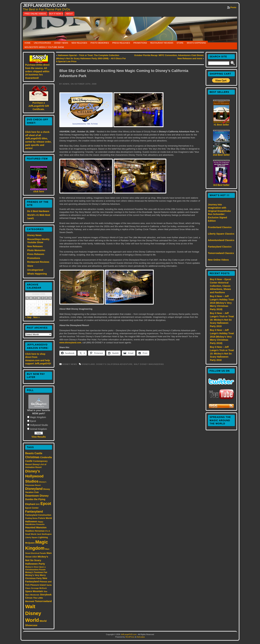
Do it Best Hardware (38, 211)
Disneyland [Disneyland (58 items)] (34, 489)
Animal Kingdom (38, 429)
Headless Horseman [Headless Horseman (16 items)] (35, 531)
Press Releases (121, 43)
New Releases (79, 43)
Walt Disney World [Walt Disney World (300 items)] (33, 613)
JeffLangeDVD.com (45, 5)
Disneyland (88, 364)
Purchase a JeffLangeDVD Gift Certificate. (39, 106)
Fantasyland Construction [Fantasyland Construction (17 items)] (38, 515)
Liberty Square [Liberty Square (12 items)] (31, 537)
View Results (39, 437)
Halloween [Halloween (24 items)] (31, 521)
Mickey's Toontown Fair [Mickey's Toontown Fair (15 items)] (36, 572)
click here (39, 191)
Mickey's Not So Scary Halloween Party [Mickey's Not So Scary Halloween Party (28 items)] (37, 560)
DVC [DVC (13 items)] (38, 504)
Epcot (33, 421)
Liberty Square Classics (221, 234)
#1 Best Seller (221, 125)
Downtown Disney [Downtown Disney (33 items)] (37, 496)
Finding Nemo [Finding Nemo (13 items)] (31, 518)
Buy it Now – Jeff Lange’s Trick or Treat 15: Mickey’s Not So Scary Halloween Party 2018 (222, 353)
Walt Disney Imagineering (149, 364)
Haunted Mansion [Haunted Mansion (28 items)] (36, 527)
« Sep (28, 317)
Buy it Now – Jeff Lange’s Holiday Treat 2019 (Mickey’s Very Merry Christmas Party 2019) (222, 303)
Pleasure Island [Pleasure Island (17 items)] (38, 585)
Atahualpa (141, 637)
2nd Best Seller (221, 155)
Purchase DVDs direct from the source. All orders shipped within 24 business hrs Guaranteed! (37, 71)
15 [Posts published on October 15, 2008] (39, 308)
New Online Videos (218, 260)
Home (28, 43)
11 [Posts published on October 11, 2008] (50, 305)
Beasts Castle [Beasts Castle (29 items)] (34, 453)
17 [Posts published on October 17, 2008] (46, 308)
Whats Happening (196, 43)
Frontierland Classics (220, 227)
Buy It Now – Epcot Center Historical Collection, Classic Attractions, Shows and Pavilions (220, 286)
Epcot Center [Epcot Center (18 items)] (32, 508)
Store (180, 43)
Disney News (61, 43)
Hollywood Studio (39, 425)
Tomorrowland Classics (221, 253)
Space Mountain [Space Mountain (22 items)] (34, 591)
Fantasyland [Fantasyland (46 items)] (34, 511)
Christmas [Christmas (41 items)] (32, 457)
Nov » (36, 317)
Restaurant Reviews (162, 43)
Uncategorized (42, 43)
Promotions (140, 43)
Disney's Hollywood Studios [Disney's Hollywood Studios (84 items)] (34, 476)
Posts (233, 7)
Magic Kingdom (38, 417)
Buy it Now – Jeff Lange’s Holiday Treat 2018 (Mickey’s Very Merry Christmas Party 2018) (222, 337)
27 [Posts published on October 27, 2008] (31, 314)
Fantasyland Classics (220, 247)
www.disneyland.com (70, 343)
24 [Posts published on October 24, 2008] (46, 311)
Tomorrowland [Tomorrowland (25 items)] (43, 601)
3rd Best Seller (221, 185)
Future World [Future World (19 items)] (45, 518)
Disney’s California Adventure (114, 364)
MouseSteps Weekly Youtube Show (44, 47)
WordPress (130, 637)
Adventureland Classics (221, 240)
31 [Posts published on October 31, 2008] (46, 314)
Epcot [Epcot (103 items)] (46, 504)
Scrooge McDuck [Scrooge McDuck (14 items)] (39, 588)
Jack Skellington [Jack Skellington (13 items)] (44, 534)
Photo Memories (100, 43)
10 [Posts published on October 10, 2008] (46, 305)
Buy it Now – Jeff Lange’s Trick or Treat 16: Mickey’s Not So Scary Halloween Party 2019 (222, 320)
